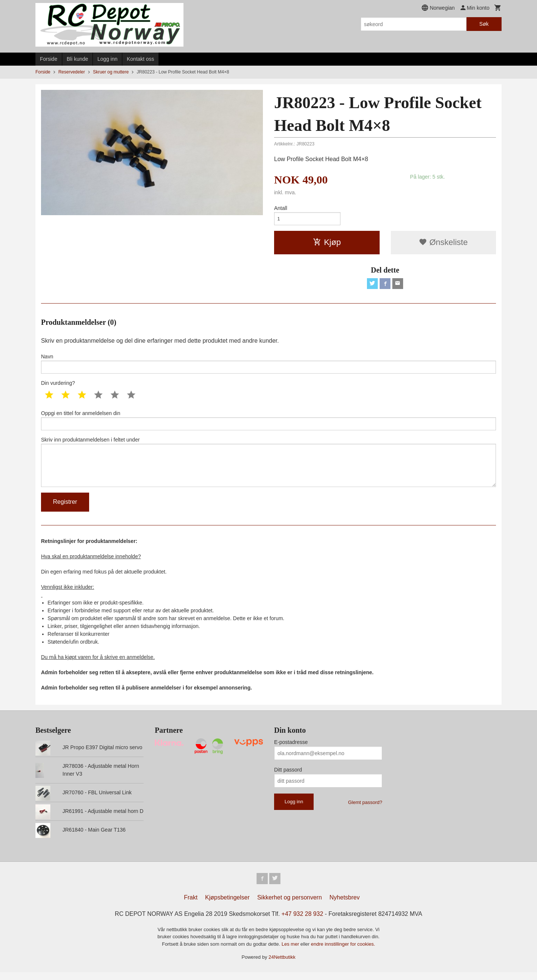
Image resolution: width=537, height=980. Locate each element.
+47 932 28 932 (302, 922)
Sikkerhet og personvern (290, 905)
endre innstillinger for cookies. (343, 952)
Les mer (291, 952)
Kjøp (327, 243)
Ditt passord (288, 777)
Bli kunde (78, 59)
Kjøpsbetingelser (227, 905)
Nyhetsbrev (345, 905)
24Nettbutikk (282, 965)
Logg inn (107, 59)
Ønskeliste (443, 243)
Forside (49, 59)
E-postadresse (291, 749)
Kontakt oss (140, 59)
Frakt (191, 905)
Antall (281, 208)
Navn (268, 366)
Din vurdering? (58, 386)
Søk (484, 24)
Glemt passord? (365, 809)
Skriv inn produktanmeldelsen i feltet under (268, 467)
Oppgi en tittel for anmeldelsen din (268, 424)
